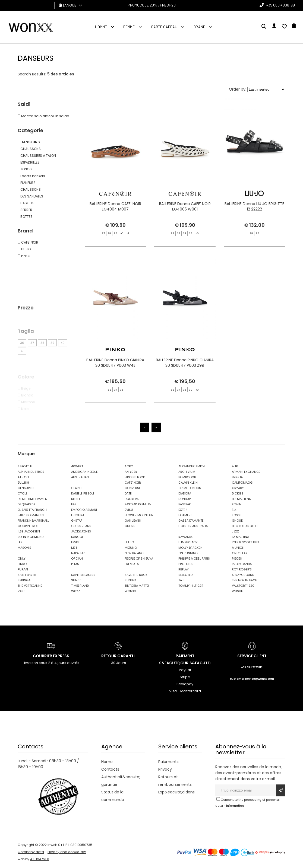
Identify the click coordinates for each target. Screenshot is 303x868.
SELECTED (185, 575)
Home (107, 762)
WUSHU (238, 591)
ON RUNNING (188, 553)
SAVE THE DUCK (136, 575)
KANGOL (77, 537)
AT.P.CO (23, 477)
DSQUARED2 (26, 504)
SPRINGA (24, 580)
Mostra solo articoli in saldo (43, 116)
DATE (128, 493)
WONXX (130, 591)
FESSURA (78, 515)
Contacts (110, 769)
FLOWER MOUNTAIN (139, 515)
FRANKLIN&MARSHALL (33, 521)
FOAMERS (185, 515)
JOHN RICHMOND (31, 537)
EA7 (74, 504)
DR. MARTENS (241, 499)
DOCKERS (132, 499)
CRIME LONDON (190, 488)
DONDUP (184, 499)
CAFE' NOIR (133, 483)
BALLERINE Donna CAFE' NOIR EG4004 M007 (115, 207)
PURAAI (23, 569)
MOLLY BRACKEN (190, 548)
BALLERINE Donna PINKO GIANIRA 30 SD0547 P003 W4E (115, 382)
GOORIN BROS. (28, 526)
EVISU (129, 510)
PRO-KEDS (186, 564)
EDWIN (237, 504)
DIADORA (185, 493)
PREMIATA (132, 564)
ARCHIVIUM (187, 472)
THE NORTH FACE (244, 580)
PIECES (237, 559)
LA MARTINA (240, 537)
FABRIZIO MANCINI (31, 515)
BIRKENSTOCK (135, 477)
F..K (234, 510)
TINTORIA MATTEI (137, 586)
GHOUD (237, 521)
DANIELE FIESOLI (83, 493)
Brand (199, 27)
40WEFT (77, 466)
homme (101, 27)
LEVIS (75, 542)
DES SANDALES (32, 196)
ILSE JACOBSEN (29, 531)
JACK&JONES (81, 531)
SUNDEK (130, 580)
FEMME (129, 27)
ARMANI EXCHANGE (246, 472)
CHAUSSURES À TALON (38, 156)
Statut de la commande (113, 796)
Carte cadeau (164, 27)
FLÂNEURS (28, 183)
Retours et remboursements (175, 781)
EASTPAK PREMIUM (138, 504)
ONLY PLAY (240, 553)
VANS (22, 591)
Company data (31, 852)
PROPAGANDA (242, 564)
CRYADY (238, 488)
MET (74, 548)
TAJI (181, 580)
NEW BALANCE (135, 553)
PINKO (22, 564)
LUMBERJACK (188, 542)
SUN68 (76, 580)
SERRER (26, 210)
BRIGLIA (237, 477)
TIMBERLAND (80, 586)
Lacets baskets (33, 176)
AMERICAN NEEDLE (84, 472)
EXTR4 (183, 510)
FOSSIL (237, 515)
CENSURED (26, 488)
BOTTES (26, 217)
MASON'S (24, 548)
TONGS (26, 169)
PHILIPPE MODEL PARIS (194, 559)
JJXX (235, 531)
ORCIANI (77, 559)
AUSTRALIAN (80, 477)
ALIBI (235, 466)
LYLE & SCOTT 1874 (246, 542)
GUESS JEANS (81, 526)
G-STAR (77, 521)
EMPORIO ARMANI (84, 510)
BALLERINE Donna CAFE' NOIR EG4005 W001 (185, 207)
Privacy (165, 769)
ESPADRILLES (30, 162)
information (235, 806)
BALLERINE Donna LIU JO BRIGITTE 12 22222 (254, 207)
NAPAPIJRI (78, 553)
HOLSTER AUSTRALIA (193, 526)
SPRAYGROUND (243, 575)
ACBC (129, 466)
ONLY (22, 559)
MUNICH (238, 548)
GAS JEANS (133, 521)
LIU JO (129, 542)
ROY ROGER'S (242, 569)
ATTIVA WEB (40, 859)
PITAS (75, 564)
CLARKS (77, 488)
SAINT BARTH (27, 575)
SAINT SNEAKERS (83, 575)
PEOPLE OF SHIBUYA (139, 559)
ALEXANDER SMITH (192, 466)
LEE (20, 542)
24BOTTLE (25, 466)
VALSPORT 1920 (243, 586)
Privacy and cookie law (67, 852)
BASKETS (27, 203)
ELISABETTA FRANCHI (33, 510)
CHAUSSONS (31, 149)
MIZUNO (131, 548)
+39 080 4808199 (281, 5)
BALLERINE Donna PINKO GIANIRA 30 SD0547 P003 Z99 (185, 382)
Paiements (168, 762)
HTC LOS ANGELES (245, 526)
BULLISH (23, 483)
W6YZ (76, 591)
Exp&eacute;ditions (176, 792)
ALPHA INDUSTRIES (31, 472)
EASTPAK (185, 504)
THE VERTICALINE (30, 586)
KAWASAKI (186, 537)
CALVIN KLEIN (188, 483)
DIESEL (76, 499)
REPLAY (184, 569)
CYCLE (23, 493)
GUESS (130, 526)
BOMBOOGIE (187, 477)
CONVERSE (133, 488)
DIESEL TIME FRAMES (32, 499)
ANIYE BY (131, 472)
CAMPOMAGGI (243, 483)
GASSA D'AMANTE (191, 521)
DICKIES (238, 493)
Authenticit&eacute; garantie (121, 781)
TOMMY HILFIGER (191, 586)
